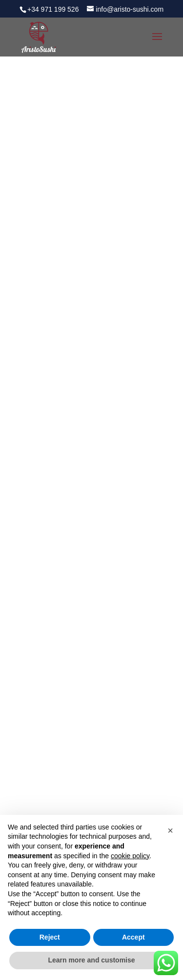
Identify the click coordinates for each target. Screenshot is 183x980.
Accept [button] (133, 937)
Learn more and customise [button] (91, 960)
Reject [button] (50, 937)
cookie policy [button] (130, 856)
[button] (170, 830)
